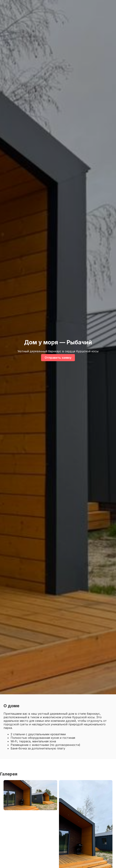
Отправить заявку (58, 358)
